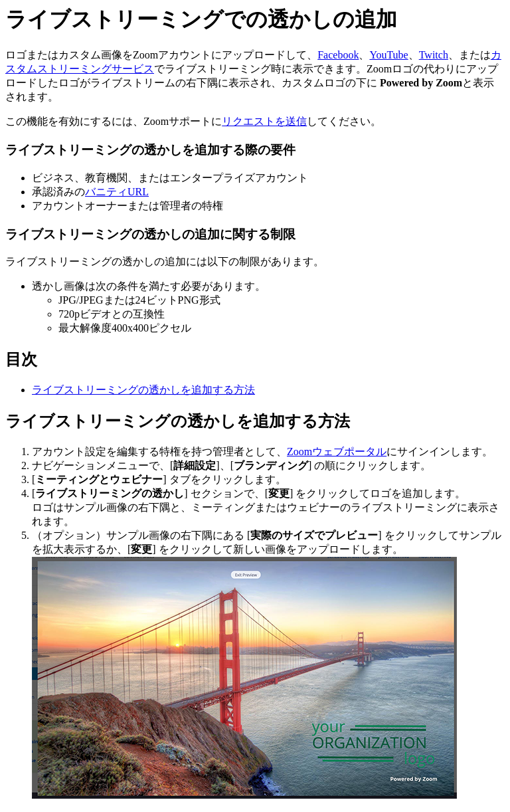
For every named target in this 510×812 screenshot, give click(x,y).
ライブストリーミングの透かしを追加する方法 (143, 390)
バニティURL (117, 192)
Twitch (434, 55)
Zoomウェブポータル (337, 452)
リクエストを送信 (264, 121)
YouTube (388, 55)
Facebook (338, 55)
